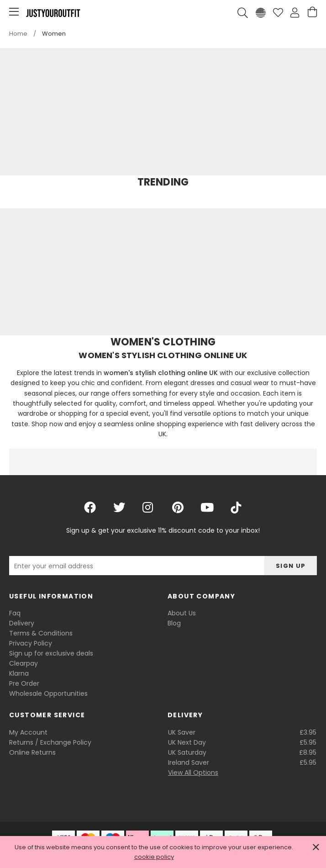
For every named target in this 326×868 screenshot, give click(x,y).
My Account (28, 732)
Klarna (19, 673)
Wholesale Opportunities (48, 693)
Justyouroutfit (53, 13)
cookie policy (154, 857)
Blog (174, 623)
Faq (15, 613)
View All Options (193, 773)
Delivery (22, 623)
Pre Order (24, 683)
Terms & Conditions (41, 633)
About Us (182, 613)
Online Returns (32, 752)
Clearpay (24, 663)
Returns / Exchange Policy (50, 742)
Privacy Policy (31, 643)
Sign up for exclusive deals (51, 653)
